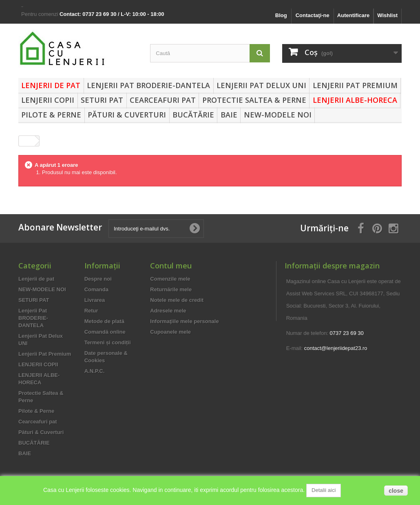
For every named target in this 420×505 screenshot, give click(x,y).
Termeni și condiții (108, 342)
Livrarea (95, 300)
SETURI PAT (102, 100)
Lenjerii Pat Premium (355, 85)
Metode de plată (104, 321)
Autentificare (353, 15)
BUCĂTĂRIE (193, 115)
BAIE (229, 115)
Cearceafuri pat (163, 100)
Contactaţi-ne (313, 15)
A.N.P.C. (95, 371)
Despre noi (98, 279)
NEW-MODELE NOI (278, 115)
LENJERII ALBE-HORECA (355, 100)
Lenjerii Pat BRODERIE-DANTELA (148, 85)
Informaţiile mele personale (184, 321)
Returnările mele (171, 289)
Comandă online (105, 332)
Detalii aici (324, 490)
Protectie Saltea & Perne (254, 100)
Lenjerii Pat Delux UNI (261, 85)
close (396, 491)
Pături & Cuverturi (127, 115)
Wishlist (387, 15)
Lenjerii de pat (51, 85)
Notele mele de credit (177, 300)
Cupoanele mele (170, 332)
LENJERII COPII (48, 100)
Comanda (96, 289)
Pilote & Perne (51, 115)
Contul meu (171, 266)
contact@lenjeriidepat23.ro (336, 348)
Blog (281, 15)
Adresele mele (168, 311)
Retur (91, 311)
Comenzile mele (170, 279)
